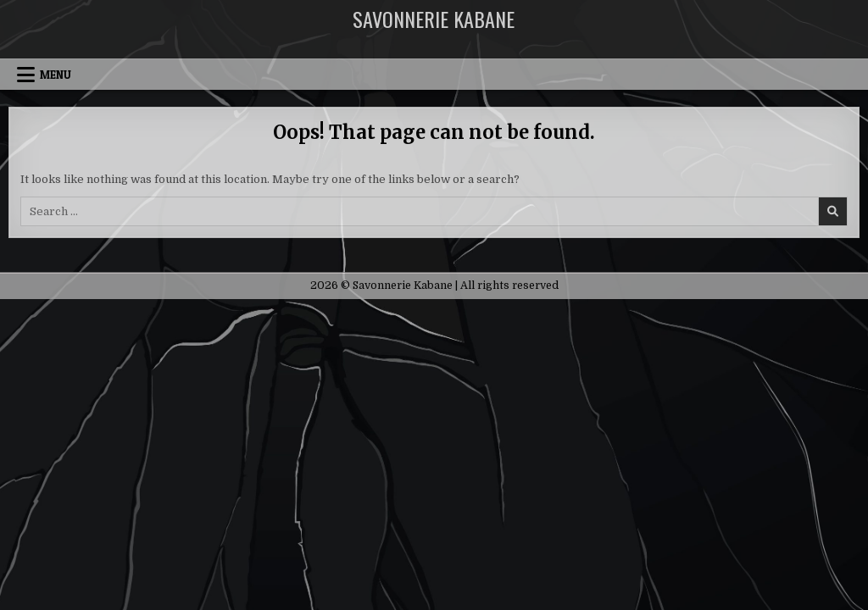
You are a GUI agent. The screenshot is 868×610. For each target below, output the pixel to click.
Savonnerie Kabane (434, 19)
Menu (56, 75)
